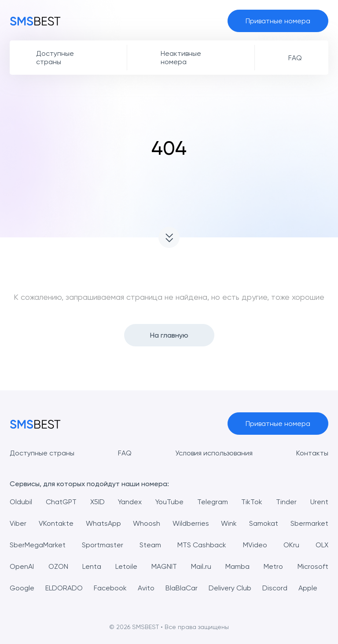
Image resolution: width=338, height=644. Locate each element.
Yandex (130, 502)
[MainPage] (35, 21)
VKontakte (56, 523)
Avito (146, 588)
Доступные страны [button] (55, 58)
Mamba (237, 566)
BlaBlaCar (182, 588)
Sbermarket (309, 523)
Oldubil (21, 502)
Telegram (213, 502)
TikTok (252, 502)
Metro (273, 566)
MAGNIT (164, 566)
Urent (319, 502)
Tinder (286, 502)
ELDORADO (64, 588)
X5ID (97, 502)
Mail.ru (201, 566)
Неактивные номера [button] (181, 58)
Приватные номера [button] (278, 21)
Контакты (312, 453)
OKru (291, 545)
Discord (275, 588)
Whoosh (147, 523)
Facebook (110, 588)
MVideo (255, 545)
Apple (308, 588)
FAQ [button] (295, 58)
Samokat (264, 523)
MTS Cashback (202, 545)
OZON (58, 566)
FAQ (125, 453)
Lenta (92, 566)
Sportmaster (103, 545)
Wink (229, 523)
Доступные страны (42, 453)
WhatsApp (103, 523)
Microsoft (313, 566)
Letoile (126, 566)
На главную (169, 335)
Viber (18, 523)
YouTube (169, 502)
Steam (150, 545)
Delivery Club (230, 588)
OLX (322, 545)
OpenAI (22, 566)
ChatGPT (61, 502)
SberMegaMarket (38, 545)
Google (22, 588)
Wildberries (191, 523)
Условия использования (214, 453)
